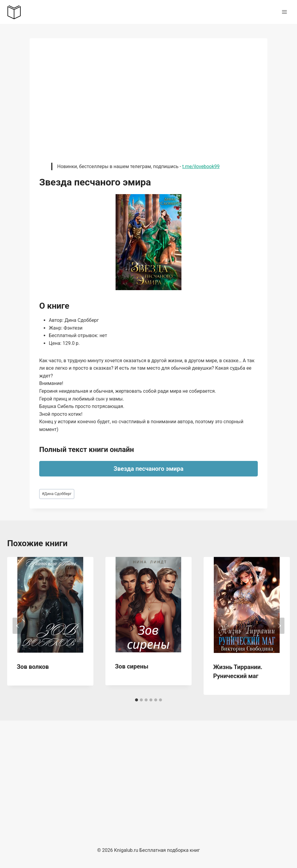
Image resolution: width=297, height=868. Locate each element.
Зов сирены (132, 666)
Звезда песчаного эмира (148, 469)
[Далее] (279, 626)
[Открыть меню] (284, 12)
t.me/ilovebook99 (201, 166)
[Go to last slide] (18, 626)
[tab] (137, 700)
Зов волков (33, 667)
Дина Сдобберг (57, 494)
